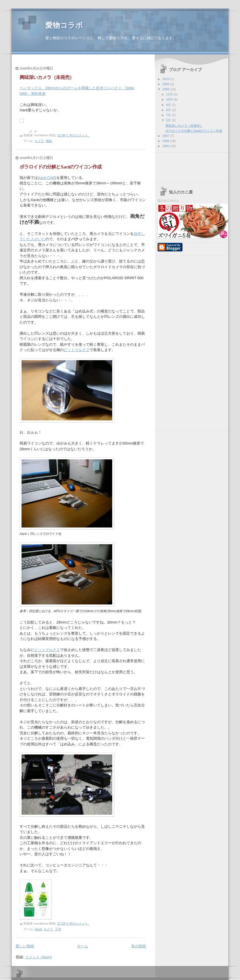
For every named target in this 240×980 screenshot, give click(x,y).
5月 (169, 120)
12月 (170, 94)
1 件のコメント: (78, 135)
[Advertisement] (183, 165)
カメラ (39, 141)
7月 (169, 115)
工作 (58, 929)
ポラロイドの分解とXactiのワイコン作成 (60, 167)
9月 (169, 105)
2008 (166, 89)
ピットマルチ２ (77, 350)
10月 (170, 99)
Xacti (38, 929)
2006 (166, 141)
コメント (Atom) (38, 957)
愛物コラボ (64, 25)
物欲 (49, 141)
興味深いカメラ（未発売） (47, 77)
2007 (166, 136)
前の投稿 (139, 946)
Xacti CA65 (47, 178)
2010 (166, 79)
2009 (166, 84)
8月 (169, 110)
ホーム (83, 946)
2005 (166, 146)
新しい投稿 (25, 946)
